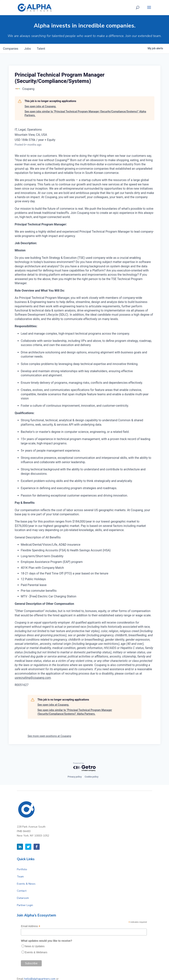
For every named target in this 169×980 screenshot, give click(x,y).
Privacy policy (75, 777)
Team (20, 877)
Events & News (26, 884)
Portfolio (22, 869)
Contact (22, 891)
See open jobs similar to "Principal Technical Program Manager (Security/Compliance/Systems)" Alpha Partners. (85, 113)
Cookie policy (92, 777)
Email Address (31, 926)
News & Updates (35, 946)
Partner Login (25, 905)
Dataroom (23, 898)
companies (11, 49)
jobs (28, 49)
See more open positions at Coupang (49, 736)
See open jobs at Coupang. (40, 106)
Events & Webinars (36, 952)
